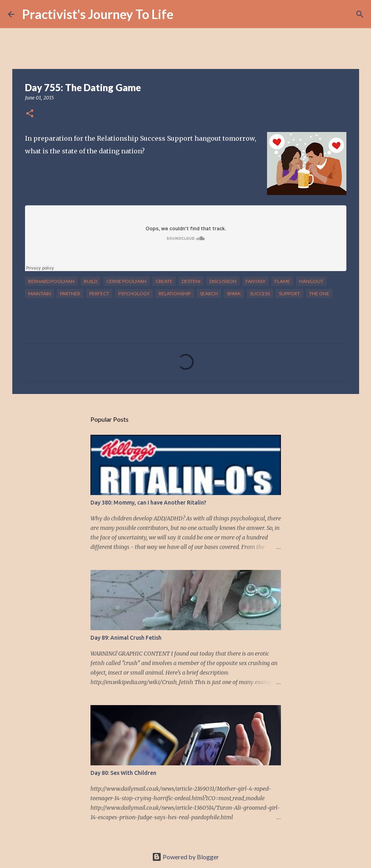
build (90, 281)
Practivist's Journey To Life (98, 14)
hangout (311, 281)
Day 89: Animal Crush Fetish (126, 638)
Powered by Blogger (185, 857)
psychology (134, 293)
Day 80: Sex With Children (123, 773)
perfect (99, 293)
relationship (175, 293)
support (289, 293)
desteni (191, 281)
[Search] (185, 14)
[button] (30, 114)
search (209, 293)
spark (234, 293)
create (164, 281)
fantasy (256, 281)
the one (319, 293)
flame (282, 281)
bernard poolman (51, 281)
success (260, 293)
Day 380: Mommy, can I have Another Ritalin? (148, 503)
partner (70, 293)
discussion (223, 281)
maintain (39, 293)
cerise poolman (126, 281)
